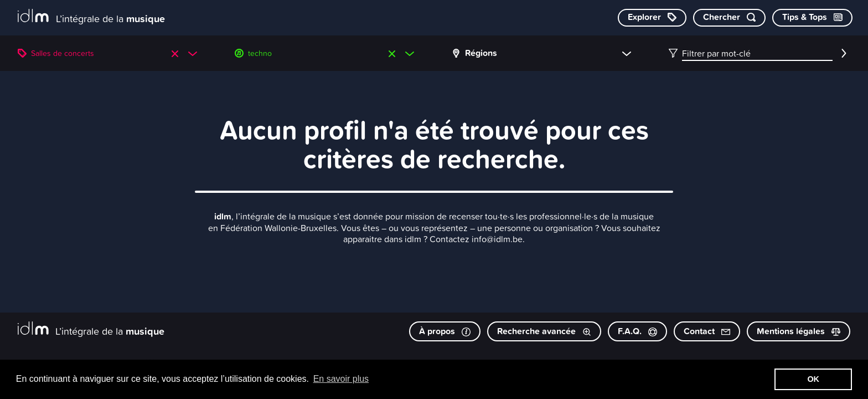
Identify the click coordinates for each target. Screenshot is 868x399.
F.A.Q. (637, 331)
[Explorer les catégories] (652, 18)
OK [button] (813, 379)
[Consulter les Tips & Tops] (812, 18)
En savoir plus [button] (341, 379)
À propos (445, 331)
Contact (707, 331)
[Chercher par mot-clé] (729, 18)
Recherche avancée (544, 331)
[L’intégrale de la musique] (91, 17)
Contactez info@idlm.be (476, 239)
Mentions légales (799, 331)
